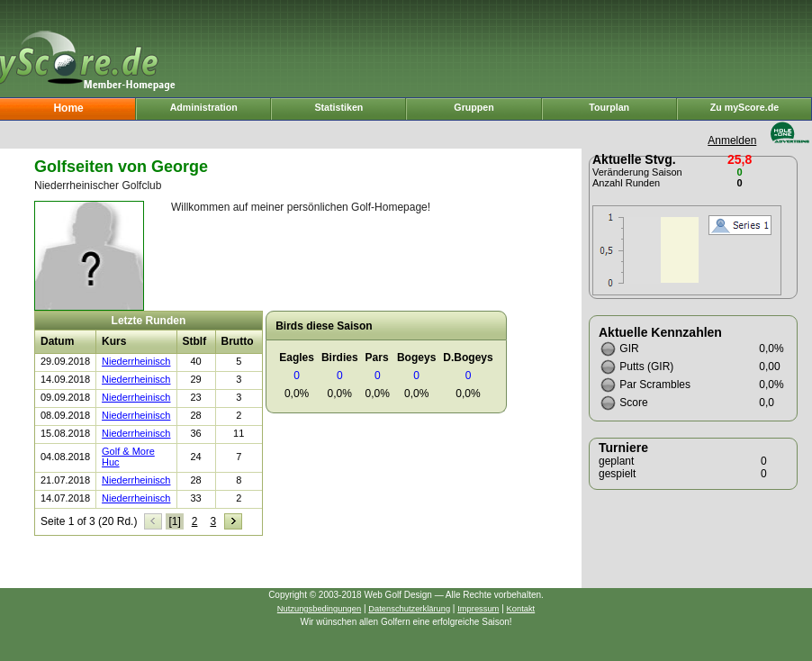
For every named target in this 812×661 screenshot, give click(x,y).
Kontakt (521, 609)
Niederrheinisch (136, 361)
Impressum (478, 609)
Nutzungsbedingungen (319, 609)
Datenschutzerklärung (409, 609)
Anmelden (732, 140)
